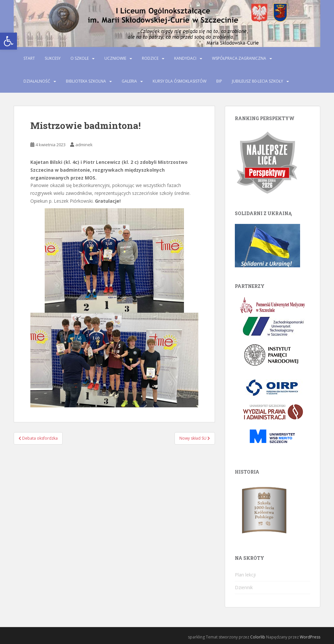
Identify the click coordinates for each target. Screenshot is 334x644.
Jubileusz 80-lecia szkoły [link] (258, 81)
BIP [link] (219, 81)
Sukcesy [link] (53, 58)
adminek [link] (84, 145)
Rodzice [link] (150, 58)
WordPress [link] (310, 637)
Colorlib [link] (258, 637)
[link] (8, 41)
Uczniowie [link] (115, 58)
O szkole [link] (80, 58)
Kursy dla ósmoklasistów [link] (180, 81)
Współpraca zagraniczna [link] (239, 58)
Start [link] (29, 58)
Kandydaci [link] (185, 58)
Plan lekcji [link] (245, 575)
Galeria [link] (129, 81)
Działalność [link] (37, 81)
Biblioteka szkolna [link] (86, 81)
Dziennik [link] (244, 587)
